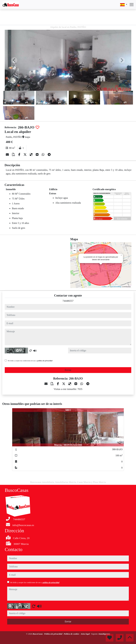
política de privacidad (45, 361)
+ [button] (74, 246)
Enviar (68, 370)
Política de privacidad (53, 634)
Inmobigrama (104, 634)
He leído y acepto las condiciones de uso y (30, 361)
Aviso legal (85, 634)
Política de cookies (72, 634)
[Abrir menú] (132, 5)
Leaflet (104, 287)
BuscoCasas (38, 634)
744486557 (68, 301)
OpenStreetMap (116, 287)
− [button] (74, 251)
